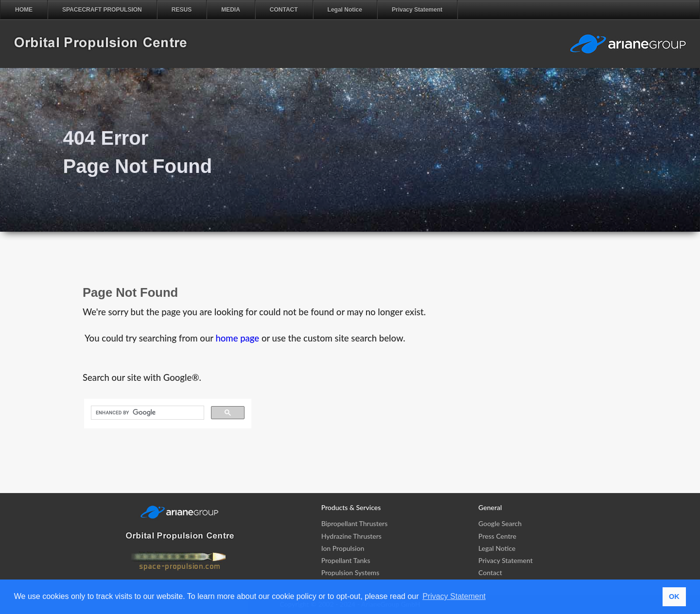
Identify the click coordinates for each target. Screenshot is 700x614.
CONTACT (284, 10)
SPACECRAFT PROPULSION (102, 10)
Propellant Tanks (346, 560)
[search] (147, 413)
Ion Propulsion (343, 548)
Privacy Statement (417, 10)
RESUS (182, 10)
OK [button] (674, 597)
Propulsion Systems (350, 572)
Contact (490, 572)
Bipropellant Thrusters (355, 523)
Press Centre (497, 536)
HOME (24, 10)
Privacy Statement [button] (454, 596)
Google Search (500, 523)
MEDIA (231, 10)
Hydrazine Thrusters (351, 536)
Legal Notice (345, 10)
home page (237, 338)
